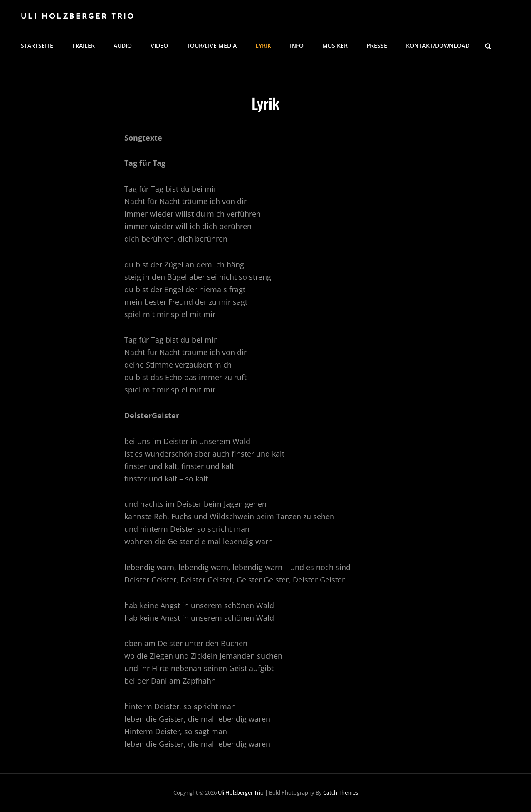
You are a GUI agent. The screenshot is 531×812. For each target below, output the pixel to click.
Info (297, 46)
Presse (377, 46)
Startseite (37, 46)
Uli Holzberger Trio (78, 17)
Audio (123, 46)
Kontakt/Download (438, 46)
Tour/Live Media (212, 46)
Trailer (83, 46)
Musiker (335, 46)
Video (159, 46)
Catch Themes (341, 792)
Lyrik (263, 46)
